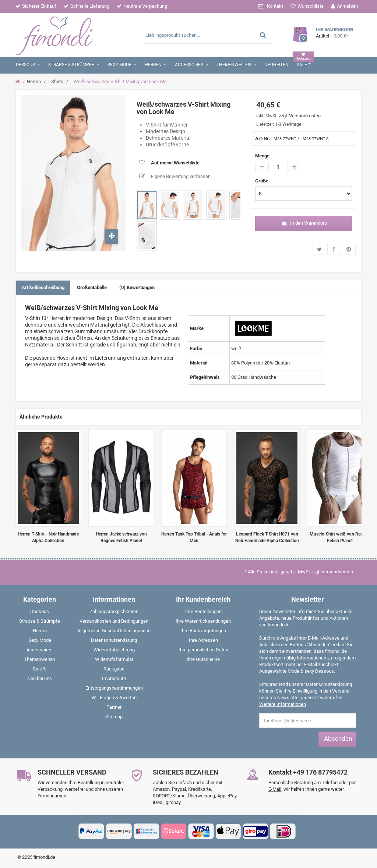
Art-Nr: (263, 138)
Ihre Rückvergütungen (203, 631)
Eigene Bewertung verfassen (180, 176)
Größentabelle (92, 287)
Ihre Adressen (203, 640)
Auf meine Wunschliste (175, 163)
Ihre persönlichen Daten (203, 650)
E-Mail (275, 789)
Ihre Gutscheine (203, 659)
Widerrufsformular (114, 659)
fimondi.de (44, 857)
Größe (262, 181)
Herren (34, 81)
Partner (114, 707)
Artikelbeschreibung (43, 287)
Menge (262, 156)
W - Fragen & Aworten (114, 698)
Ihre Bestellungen (203, 611)
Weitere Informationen (283, 704)
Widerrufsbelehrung (114, 650)
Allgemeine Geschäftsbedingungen (114, 631)
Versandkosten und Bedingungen (114, 621)
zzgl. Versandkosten (300, 116)
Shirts (57, 81)
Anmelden (347, 6)
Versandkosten (337, 572)
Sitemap (114, 717)
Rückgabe (114, 669)
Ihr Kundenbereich (203, 599)
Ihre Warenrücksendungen (203, 621)
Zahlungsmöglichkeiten (114, 611)
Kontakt (275, 6)
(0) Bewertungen (137, 287)
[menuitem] (40, 613)
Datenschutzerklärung (114, 640)
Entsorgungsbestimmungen (114, 688)
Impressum (114, 678)
